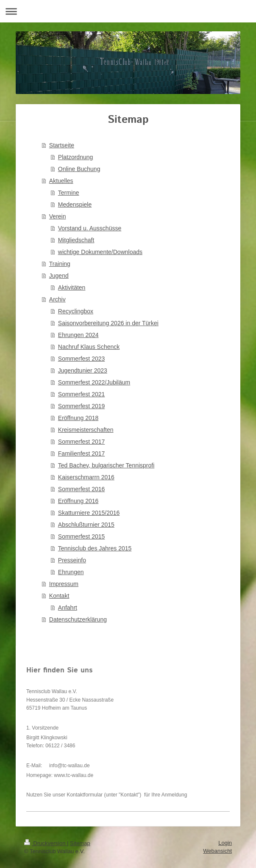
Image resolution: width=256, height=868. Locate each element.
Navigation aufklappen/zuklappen (128, 11)
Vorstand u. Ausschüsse (90, 228)
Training (60, 264)
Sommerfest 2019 (82, 406)
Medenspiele (75, 205)
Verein (58, 216)
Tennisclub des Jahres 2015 (95, 548)
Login (225, 843)
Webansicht (217, 851)
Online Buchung (79, 169)
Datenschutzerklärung (78, 619)
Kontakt (59, 596)
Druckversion (46, 843)
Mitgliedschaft (76, 240)
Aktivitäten (72, 287)
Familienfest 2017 (82, 453)
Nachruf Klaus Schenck (89, 347)
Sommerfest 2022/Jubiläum (94, 382)
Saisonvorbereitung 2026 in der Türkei (108, 323)
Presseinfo (72, 560)
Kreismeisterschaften (86, 430)
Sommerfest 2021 (82, 394)
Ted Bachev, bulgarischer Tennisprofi (106, 465)
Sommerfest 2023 (82, 359)
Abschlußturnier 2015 (86, 525)
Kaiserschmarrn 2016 (86, 477)
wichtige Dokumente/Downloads (100, 252)
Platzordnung (76, 157)
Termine (69, 193)
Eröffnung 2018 (78, 418)
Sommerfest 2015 (82, 536)
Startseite (62, 145)
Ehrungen (71, 572)
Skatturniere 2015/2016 (89, 513)
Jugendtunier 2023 (83, 370)
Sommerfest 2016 (82, 489)
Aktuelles (61, 181)
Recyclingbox (76, 311)
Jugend (59, 276)
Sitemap (80, 843)
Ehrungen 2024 (78, 335)
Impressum (64, 584)
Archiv (57, 299)
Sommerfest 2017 (82, 442)
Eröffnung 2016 (78, 501)
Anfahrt (68, 608)
